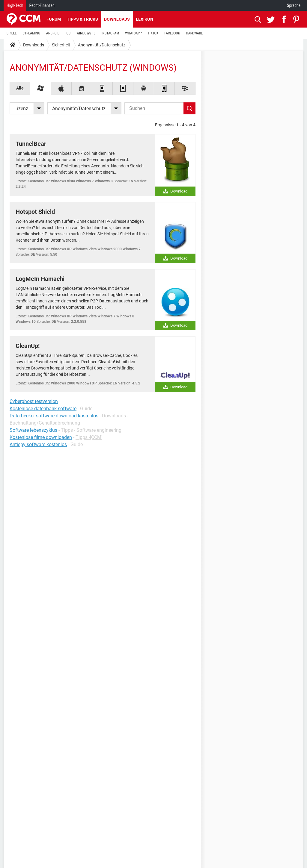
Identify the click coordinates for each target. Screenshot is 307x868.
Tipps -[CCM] (89, 437)
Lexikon (145, 19)
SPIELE (12, 33)
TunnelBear (31, 144)
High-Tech (15, 5)
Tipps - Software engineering (91, 430)
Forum (54, 19)
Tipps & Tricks (82, 19)
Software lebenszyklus (33, 430)
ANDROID (53, 33)
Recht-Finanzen (42, 5)
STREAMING (31, 33)
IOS (68, 33)
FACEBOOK (172, 33)
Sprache (294, 5)
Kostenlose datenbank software (43, 409)
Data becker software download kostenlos (54, 416)
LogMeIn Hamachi (40, 279)
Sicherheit (61, 45)
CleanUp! (28, 346)
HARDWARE (194, 33)
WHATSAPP (133, 33)
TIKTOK (153, 33)
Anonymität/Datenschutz (102, 45)
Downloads (117, 19)
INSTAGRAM (110, 33)
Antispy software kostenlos (38, 444)
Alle (20, 88)
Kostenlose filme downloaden (41, 437)
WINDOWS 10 (86, 33)
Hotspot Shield (35, 212)
